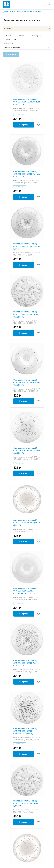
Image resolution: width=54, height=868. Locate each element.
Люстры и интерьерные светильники (29, 11)
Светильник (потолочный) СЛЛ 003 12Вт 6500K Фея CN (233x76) (26, 226)
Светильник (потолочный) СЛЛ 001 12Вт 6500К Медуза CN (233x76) (27, 102)
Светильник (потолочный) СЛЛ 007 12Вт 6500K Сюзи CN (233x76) (26, 285)
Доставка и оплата (27, 826)
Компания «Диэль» (27, 813)
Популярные (36, 36)
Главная (5, 11)
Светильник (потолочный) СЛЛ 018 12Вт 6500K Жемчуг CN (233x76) (27, 344)
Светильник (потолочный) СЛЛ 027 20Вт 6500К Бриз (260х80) (25, 765)
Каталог (12, 11)
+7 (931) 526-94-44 (27, 851)
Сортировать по (8, 43)
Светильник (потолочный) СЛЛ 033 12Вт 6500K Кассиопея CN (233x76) (25, 523)
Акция (8, 36)
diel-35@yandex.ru (27, 848)
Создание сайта (32, 865)
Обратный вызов (33, 5)
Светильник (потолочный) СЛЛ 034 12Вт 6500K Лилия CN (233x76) (26, 586)
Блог (27, 816)
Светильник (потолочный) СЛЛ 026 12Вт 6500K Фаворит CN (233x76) (27, 403)
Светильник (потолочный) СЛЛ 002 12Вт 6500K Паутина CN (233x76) (27, 164)
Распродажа (11, 40)
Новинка (21, 36)
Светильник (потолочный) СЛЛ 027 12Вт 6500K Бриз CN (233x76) (27, 465)
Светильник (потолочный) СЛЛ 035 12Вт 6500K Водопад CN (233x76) (25, 644)
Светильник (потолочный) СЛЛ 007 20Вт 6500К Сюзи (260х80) (26, 706)
